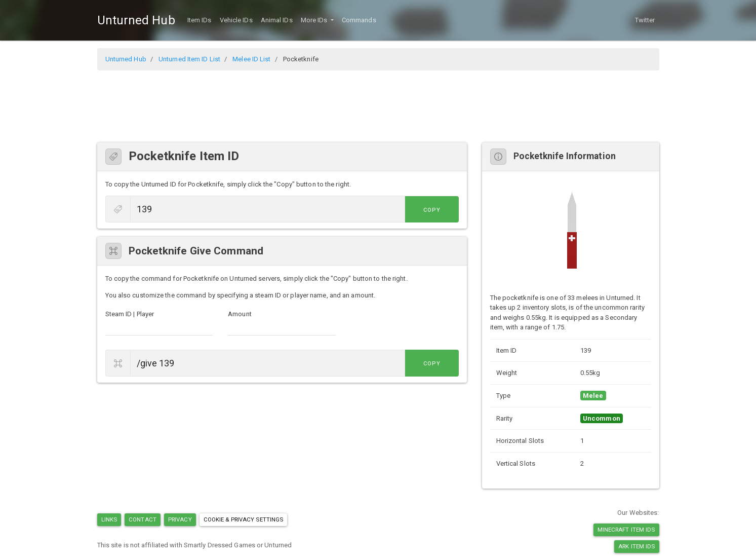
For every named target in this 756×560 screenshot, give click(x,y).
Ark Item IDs (636, 546)
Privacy (180, 519)
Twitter (645, 20)
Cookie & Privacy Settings (244, 519)
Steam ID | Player (130, 314)
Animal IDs (277, 20)
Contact (143, 519)
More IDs (315, 20)
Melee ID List (251, 59)
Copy (436, 210)
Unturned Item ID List (189, 59)
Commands (359, 20)
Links (109, 519)
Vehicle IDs (236, 20)
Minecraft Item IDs (626, 530)
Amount (240, 314)
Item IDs (200, 20)
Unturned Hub (136, 20)
